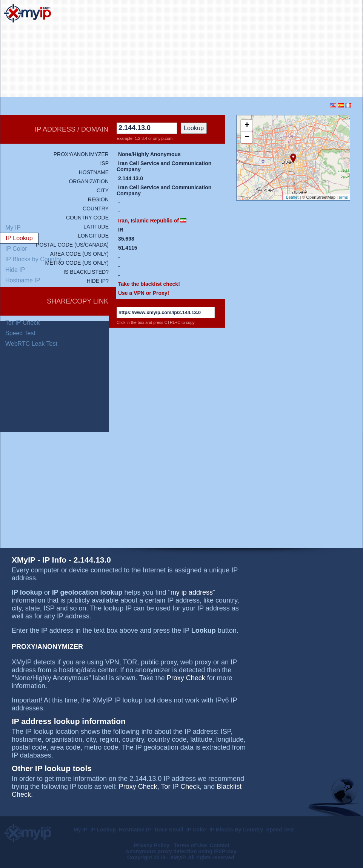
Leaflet (292, 197)
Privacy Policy (152, 845)
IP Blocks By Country (236, 830)
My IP (81, 830)
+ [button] (247, 126)
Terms (342, 197)
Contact (220, 845)
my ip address (192, 592)
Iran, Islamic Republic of (148, 221)
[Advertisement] (305, 49)
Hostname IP (135, 830)
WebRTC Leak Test (31, 344)
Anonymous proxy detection (161, 851)
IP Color (196, 830)
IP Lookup (103, 830)
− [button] (247, 137)
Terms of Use (191, 845)
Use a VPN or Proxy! (144, 293)
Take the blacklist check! (149, 284)
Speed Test (20, 333)
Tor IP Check (22, 323)
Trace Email (169, 830)
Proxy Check (186, 678)
